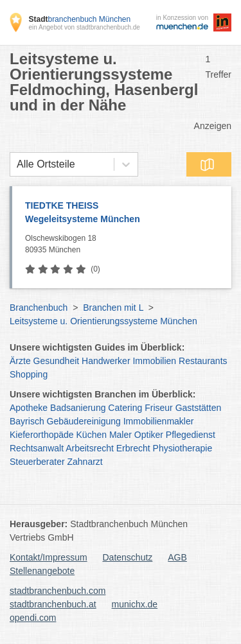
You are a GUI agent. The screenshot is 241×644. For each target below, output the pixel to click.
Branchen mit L (113, 308)
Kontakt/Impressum (49, 557)
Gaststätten (199, 408)
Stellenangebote (42, 571)
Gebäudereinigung (84, 421)
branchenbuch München (79, 19)
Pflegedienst (191, 435)
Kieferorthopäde (42, 435)
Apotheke (29, 408)
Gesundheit (57, 361)
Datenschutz (128, 557)
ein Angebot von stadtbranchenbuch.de (84, 27)
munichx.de (135, 604)
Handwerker (106, 361)
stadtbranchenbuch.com (58, 591)
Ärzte (20, 361)
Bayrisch (27, 421)
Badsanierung (78, 408)
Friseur (159, 408)
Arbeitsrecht (90, 448)
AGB (177, 557)
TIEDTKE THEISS (122, 213)
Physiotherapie (183, 448)
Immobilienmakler (159, 421)
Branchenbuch (39, 308)
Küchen (92, 435)
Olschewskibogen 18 (125, 245)
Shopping (29, 374)
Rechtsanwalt (37, 448)
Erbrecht (133, 448)
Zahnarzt (85, 462)
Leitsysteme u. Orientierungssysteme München (103, 321)
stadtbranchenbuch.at (53, 604)
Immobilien (154, 361)
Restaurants (203, 361)
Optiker (149, 435)
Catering (125, 408)
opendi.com (33, 618)
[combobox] (17, 164)
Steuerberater (37, 462)
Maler (121, 435)
